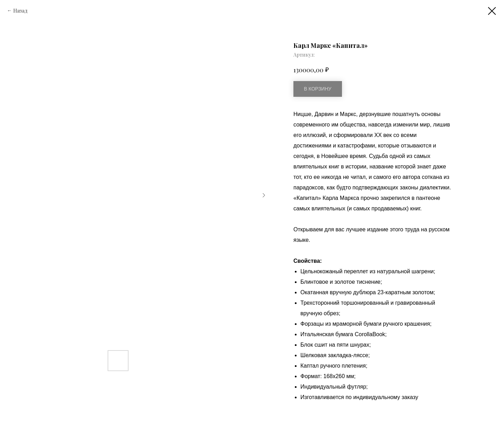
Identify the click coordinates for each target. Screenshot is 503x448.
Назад (20, 11)
